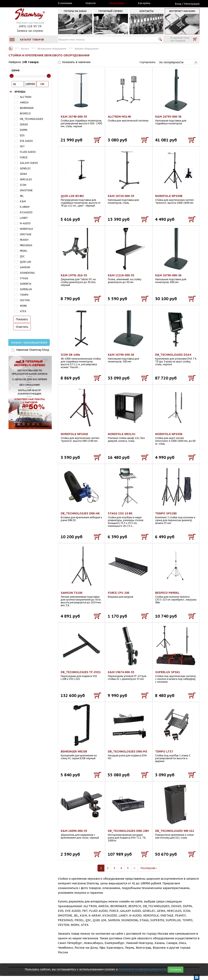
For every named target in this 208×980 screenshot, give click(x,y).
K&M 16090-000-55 (74, 831)
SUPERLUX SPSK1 (168, 672)
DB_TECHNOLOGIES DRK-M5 (127, 751)
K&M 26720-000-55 (121, 196)
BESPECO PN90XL (167, 593)
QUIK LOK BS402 (72, 196)
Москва (27, 3)
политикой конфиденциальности (142, 969)
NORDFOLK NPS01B (74, 434)
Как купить (144, 3)
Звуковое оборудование (87, 49)
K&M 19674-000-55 (121, 672)
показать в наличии (76, 62)
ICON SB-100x (70, 355)
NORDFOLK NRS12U (122, 434)
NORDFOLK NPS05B (169, 196)
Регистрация (192, 4)
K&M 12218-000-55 (121, 275)
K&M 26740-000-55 (74, 117)
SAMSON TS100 (71, 593)
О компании (65, 3)
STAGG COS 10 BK (120, 513)
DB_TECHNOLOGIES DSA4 (173, 355)
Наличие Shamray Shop (33, 350)
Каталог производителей (29, 342)
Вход (178, 4)
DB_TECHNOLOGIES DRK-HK (80, 513)
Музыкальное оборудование (52, 49)
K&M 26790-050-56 (121, 355)
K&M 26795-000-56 (168, 117)
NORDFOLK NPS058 (169, 434)
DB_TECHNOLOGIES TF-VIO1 (81, 672)
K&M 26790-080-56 (168, 275)
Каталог (11, 49)
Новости (91, 3)
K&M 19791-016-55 (74, 275)
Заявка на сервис (30, 31)
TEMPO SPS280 (166, 513)
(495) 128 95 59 (30, 26)
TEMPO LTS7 (164, 751)
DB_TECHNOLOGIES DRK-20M (128, 831)
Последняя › (149, 868)
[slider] (12, 76)
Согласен (175, 970)
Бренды (20, 92)
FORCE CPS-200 (119, 593)
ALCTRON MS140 (119, 117)
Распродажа (117, 3)
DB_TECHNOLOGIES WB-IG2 (175, 831)
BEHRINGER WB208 (74, 751)
